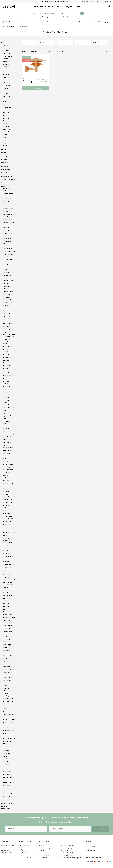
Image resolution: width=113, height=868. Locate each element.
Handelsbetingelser (46, 848)
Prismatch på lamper (78, 22)
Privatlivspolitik (44, 855)
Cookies (42, 853)
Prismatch (43, 858)
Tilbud (36, 7)
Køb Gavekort (107, 1)
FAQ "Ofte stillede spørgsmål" (71, 858)
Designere (69, 7)
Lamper (43, 7)
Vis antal (57, 52)
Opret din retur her (68, 853)
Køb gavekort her (67, 855)
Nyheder (60, 7)
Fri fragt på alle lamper (35, 22)
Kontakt (98, 1)
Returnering (66, 851)
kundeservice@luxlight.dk (26, 857)
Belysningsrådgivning (88, 1)
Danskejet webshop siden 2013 (99, 23)
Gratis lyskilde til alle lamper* (12, 22)
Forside (5, 27)
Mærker (51, 7)
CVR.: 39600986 (6, 848)
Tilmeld (101, 829)
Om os (42, 846)
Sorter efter (25, 52)
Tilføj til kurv (35, 88)
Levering (43, 851)
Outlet (77, 7)
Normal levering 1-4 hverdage (57, 22)
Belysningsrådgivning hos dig (71, 848)
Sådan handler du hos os (69, 846)
